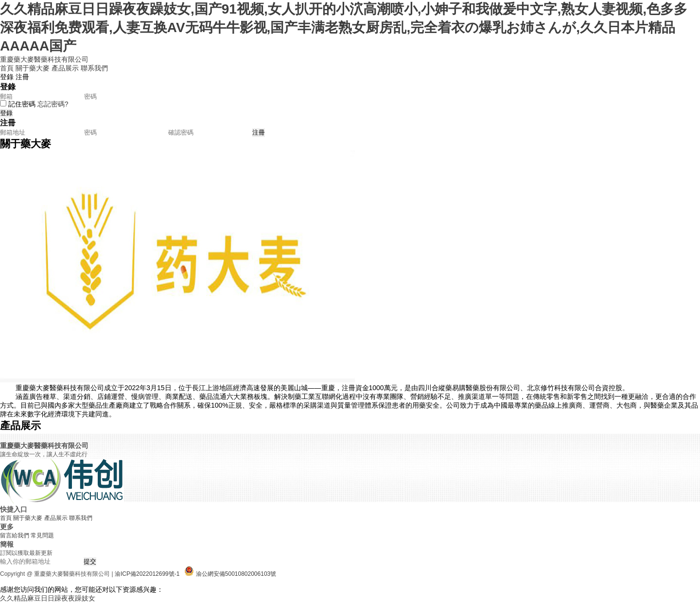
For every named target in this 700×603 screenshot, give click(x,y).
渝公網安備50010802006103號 (236, 574)
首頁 (7, 68)
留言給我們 (15, 535)
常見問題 (42, 535)
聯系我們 (94, 68)
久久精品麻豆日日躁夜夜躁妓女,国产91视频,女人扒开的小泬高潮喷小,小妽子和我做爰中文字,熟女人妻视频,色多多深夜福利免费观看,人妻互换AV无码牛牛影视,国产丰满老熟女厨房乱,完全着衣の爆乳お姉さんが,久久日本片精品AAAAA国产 (344, 27)
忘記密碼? (53, 104)
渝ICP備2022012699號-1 (147, 574)
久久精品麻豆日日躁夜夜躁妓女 (48, 598)
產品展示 (65, 68)
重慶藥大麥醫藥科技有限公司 (44, 59)
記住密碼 (22, 104)
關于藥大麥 (33, 68)
